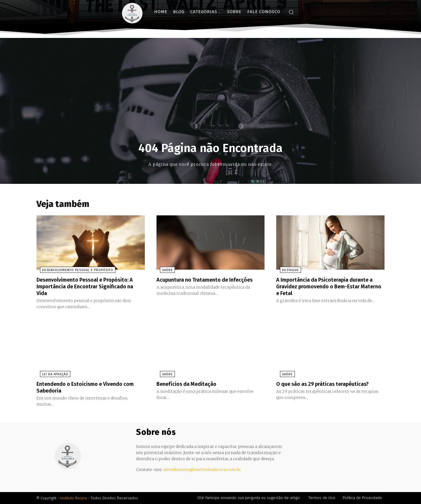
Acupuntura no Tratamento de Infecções (210, 281)
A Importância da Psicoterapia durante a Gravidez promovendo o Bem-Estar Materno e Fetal (330, 287)
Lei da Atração (52, 375)
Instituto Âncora (73, 498)
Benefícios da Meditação (190, 384)
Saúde (164, 272)
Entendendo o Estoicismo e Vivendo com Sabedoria (84, 388)
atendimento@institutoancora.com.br (202, 470)
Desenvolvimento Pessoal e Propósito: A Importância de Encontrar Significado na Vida (91, 287)
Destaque (287, 272)
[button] (291, 12)
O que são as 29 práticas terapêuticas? (328, 384)
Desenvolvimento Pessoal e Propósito (74, 272)
